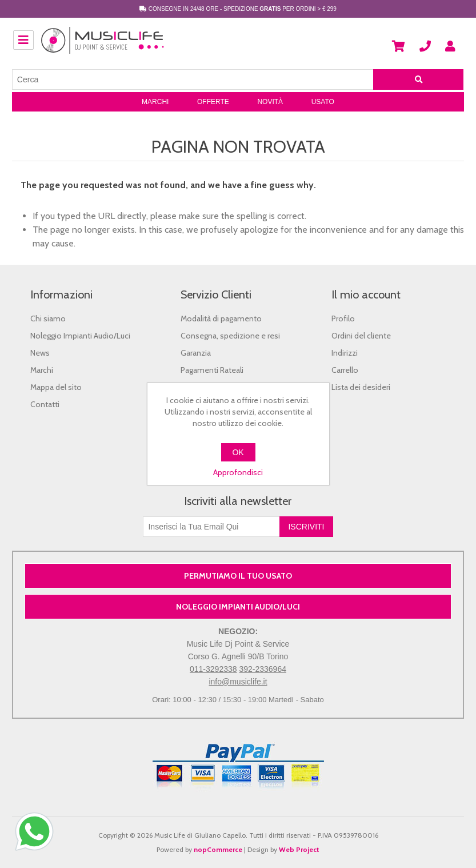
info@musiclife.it (238, 682)
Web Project (299, 849)
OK (238, 452)
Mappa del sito (56, 387)
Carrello (345, 370)
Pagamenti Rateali (212, 370)
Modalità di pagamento (221, 318)
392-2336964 (263, 669)
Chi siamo (48, 318)
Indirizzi (345, 353)
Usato (323, 102)
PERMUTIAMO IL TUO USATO (238, 576)
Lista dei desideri (361, 387)
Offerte (213, 102)
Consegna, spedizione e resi (230, 336)
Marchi (155, 102)
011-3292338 (213, 669)
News (40, 353)
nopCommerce (218, 849)
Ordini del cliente (361, 336)
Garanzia (196, 353)
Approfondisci (238, 472)
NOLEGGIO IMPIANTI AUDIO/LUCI (238, 607)
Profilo (343, 318)
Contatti (45, 404)
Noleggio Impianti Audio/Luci (80, 336)
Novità (270, 102)
